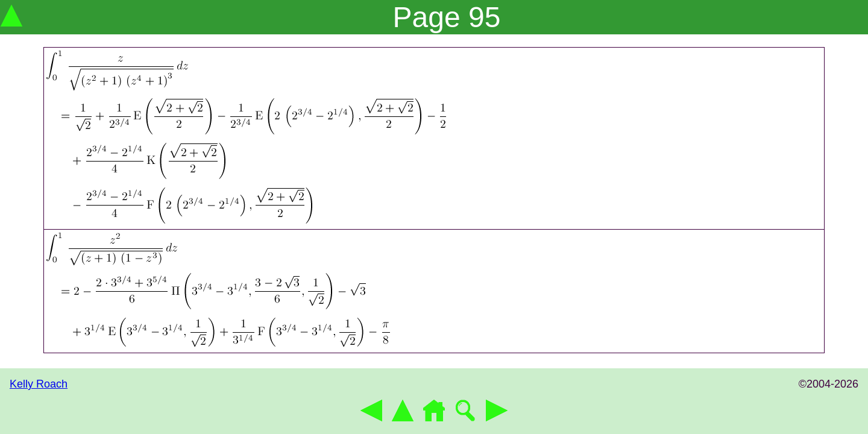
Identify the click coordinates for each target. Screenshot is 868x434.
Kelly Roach (39, 384)
